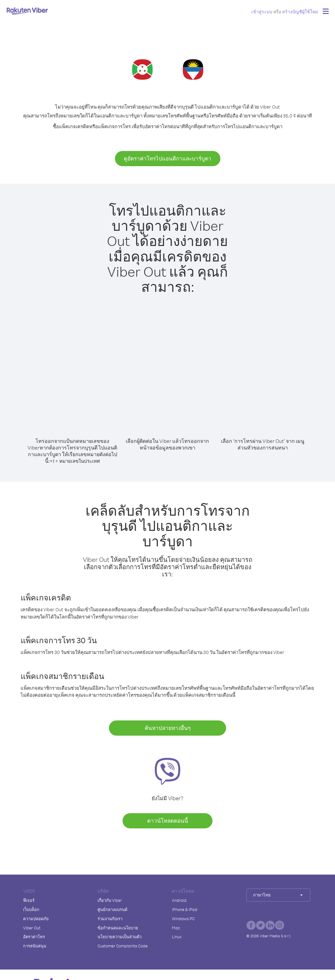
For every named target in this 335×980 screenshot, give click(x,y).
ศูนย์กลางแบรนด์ (112, 909)
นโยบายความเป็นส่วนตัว (120, 937)
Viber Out (32, 928)
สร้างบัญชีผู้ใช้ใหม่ (300, 12)
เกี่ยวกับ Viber (110, 900)
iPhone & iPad (185, 909)
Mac (176, 928)
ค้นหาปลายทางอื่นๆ (168, 728)
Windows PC (183, 919)
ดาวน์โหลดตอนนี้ (168, 821)
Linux (177, 937)
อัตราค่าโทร (34, 937)
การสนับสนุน (35, 946)
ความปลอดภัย (36, 919)
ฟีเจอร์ (29, 900)
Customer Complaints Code (123, 946)
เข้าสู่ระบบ (262, 12)
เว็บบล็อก (31, 909)
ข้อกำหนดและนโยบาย (118, 928)
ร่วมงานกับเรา (110, 919)
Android (179, 900)
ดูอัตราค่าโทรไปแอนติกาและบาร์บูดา (168, 158)
